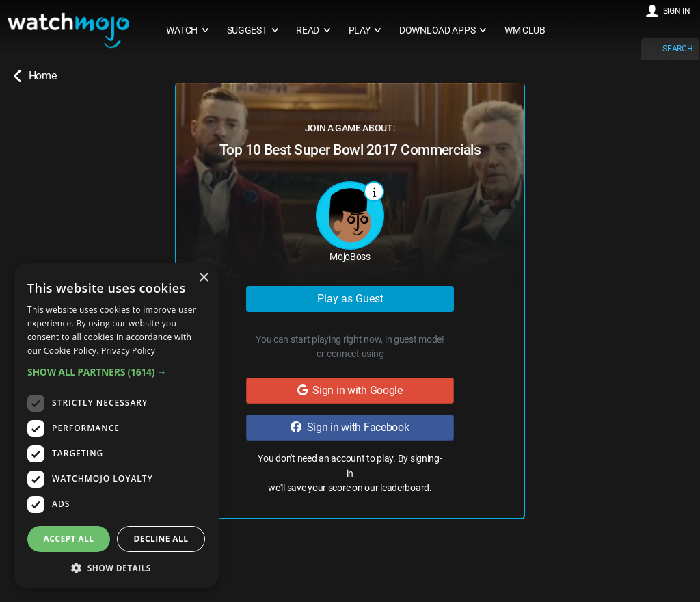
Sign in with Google (350, 390)
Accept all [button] (69, 539)
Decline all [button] (161, 539)
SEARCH (677, 49)
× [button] (203, 278)
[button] (116, 372)
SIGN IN (677, 11)
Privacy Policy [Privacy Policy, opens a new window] (128, 351)
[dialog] (116, 426)
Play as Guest (350, 299)
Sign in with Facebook (350, 427)
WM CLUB (525, 30)
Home (35, 76)
